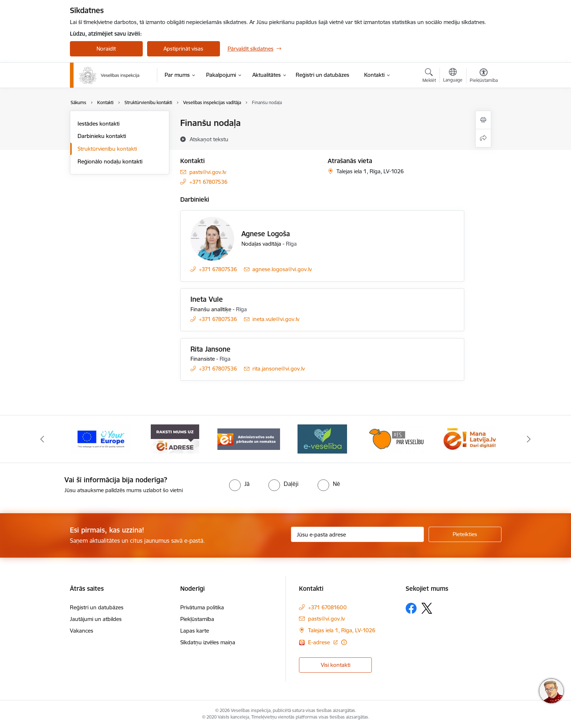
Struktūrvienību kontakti (107, 149)
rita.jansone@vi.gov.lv (279, 369)
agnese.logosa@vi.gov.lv (282, 269)
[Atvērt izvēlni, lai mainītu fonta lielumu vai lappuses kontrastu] (484, 76)
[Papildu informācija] (344, 642)
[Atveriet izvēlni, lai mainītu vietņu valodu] (453, 76)
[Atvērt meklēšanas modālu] (429, 76)
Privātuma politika (202, 607)
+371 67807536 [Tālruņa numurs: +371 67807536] (208, 182)
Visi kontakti (336, 665)
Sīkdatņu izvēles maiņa (208, 642)
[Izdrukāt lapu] (483, 120)
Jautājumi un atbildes (96, 619)
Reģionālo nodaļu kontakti (110, 161)
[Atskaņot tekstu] (209, 139)
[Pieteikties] (465, 534)
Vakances (82, 631)
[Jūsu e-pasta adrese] (357, 534)
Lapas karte (195, 631)
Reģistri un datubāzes (97, 607)
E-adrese (320, 642)
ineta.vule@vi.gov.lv (276, 319)
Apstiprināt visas (183, 49)
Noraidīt (106, 49)
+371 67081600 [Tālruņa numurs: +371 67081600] (327, 607)
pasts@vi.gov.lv (208, 172)
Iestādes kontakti (99, 124)
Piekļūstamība (197, 619)
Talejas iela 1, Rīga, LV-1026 (342, 630)
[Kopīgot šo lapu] (483, 138)
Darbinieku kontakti (102, 136)
